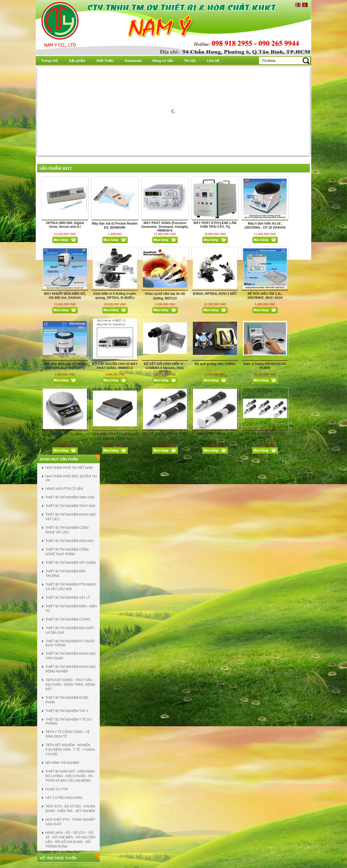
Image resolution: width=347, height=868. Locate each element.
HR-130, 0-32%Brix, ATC (215, 434)
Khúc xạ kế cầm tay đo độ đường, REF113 (165, 296)
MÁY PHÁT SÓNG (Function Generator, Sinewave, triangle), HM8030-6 (165, 227)
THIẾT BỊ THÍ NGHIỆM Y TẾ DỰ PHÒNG (68, 722)
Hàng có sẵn (163, 61)
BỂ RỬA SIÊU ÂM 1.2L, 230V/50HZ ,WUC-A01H (265, 296)
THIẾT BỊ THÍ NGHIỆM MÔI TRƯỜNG (65, 574)
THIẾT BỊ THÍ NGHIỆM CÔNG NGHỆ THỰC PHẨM (67, 552)
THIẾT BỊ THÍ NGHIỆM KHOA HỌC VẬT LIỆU (71, 517)
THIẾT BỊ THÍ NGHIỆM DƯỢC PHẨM (67, 700)
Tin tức (190, 61)
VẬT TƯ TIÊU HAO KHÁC (64, 798)
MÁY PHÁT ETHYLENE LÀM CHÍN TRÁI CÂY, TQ (215, 225)
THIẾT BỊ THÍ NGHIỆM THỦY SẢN (70, 506)
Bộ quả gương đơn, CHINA (215, 364)
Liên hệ (213, 61)
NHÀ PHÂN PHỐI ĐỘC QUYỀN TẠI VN (71, 478)
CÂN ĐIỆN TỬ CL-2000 (65, 434)
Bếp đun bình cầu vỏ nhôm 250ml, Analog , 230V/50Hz (65, 366)
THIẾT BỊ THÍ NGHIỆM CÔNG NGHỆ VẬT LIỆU (67, 530)
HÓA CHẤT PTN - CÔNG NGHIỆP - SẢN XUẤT (71, 822)
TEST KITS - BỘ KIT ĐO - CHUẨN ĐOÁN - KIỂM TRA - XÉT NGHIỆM (70, 809)
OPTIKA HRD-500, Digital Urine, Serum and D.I (65, 225)
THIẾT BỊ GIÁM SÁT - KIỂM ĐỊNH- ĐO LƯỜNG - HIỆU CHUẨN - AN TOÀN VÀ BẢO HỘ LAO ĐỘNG (70, 776)
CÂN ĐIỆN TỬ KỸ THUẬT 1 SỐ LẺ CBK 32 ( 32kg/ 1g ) (115, 436)
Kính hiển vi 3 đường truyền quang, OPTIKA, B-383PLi (115, 296)
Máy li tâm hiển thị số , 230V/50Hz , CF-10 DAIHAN (265, 226)
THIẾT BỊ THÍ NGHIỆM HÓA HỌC (70, 541)
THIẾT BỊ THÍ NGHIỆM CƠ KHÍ (68, 619)
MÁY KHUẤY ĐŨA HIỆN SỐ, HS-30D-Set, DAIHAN (65, 296)
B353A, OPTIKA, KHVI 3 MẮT (215, 294)
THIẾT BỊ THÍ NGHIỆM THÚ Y (67, 711)
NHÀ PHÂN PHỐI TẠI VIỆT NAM (69, 468)
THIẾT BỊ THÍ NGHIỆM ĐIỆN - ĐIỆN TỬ (71, 609)
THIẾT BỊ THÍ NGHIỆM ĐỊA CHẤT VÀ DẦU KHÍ (70, 630)
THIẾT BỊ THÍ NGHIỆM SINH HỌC (70, 497)
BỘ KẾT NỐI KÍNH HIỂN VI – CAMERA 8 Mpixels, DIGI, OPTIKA (165, 368)
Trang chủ (49, 61)
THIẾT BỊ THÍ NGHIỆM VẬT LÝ (68, 598)
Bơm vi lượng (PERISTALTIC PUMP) (265, 366)
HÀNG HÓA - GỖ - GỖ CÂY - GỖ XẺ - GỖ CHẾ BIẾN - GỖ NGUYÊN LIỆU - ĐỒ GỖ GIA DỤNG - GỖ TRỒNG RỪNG (70, 840)
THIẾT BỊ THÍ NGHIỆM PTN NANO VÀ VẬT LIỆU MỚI (71, 587)
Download (133, 61)
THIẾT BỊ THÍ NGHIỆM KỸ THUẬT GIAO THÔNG (70, 643)
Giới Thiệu (105, 61)
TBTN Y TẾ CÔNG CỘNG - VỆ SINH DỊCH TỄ (68, 734)
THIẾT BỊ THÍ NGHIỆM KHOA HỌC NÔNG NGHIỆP (71, 669)
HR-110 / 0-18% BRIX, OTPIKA (165, 434)
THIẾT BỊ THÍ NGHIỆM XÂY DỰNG (71, 563)
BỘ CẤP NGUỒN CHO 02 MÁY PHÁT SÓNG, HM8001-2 (115, 366)
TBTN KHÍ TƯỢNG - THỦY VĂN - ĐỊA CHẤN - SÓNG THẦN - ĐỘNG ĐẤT (70, 685)
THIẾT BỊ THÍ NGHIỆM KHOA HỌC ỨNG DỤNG (71, 656)
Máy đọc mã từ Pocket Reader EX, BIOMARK (115, 226)
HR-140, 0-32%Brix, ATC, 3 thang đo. (265, 435)
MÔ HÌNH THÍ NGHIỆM (62, 763)
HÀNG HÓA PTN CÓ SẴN (64, 489)
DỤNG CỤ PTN (57, 789)
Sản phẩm (77, 61)
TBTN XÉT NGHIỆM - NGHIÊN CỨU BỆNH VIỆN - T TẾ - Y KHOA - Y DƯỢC (71, 750)
